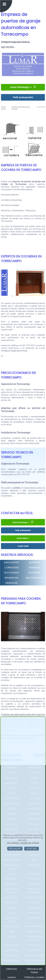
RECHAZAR (15, 849)
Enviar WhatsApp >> (23, 87)
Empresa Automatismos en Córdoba (21, 108)
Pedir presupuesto (23, 97)
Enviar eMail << (23, 538)
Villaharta (12, 969)
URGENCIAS (12, 583)
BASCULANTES (12, 562)
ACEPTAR (32, 849)
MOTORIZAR (34, 573)
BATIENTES (34, 562)
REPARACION (12, 578)
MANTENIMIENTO (34, 578)
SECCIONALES (12, 573)
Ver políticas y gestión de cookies (23, 843)
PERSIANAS (34, 568)
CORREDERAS (12, 568)
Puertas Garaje (3, 108)
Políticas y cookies (34, 977)
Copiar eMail (23, 546)
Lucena (12, 977)
